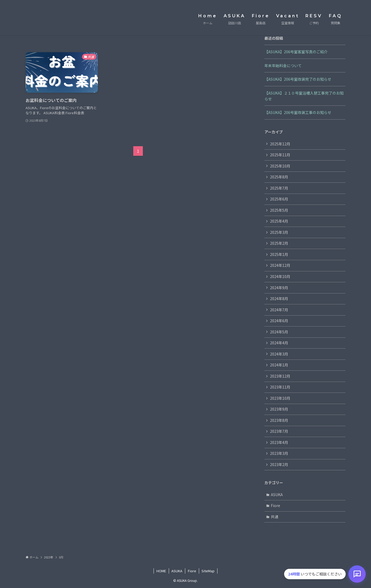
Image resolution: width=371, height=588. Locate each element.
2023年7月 (279, 432)
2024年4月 (279, 343)
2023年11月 (280, 387)
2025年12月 (280, 144)
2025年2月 (279, 243)
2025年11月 (280, 155)
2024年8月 (279, 299)
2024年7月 (279, 310)
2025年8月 (279, 177)
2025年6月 (279, 199)
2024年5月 (279, 332)
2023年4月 (279, 443)
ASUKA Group (47, 18)
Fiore (276, 506)
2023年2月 (279, 465)
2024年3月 (279, 354)
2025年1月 (279, 255)
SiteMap (208, 571)
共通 (275, 517)
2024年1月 (279, 365)
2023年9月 (279, 410)
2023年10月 (280, 398)
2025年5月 (279, 210)
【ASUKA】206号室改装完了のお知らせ (298, 79)
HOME (161, 571)
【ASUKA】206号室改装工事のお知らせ (298, 112)
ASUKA (277, 495)
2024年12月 (280, 266)
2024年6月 (279, 321)
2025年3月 (279, 232)
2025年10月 (280, 166)
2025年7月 (279, 188)
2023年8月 (279, 420)
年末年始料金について (283, 66)
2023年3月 (279, 454)
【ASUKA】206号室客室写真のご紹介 (296, 52)
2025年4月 (279, 221)
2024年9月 (279, 288)
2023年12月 (280, 376)
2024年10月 (280, 277)
